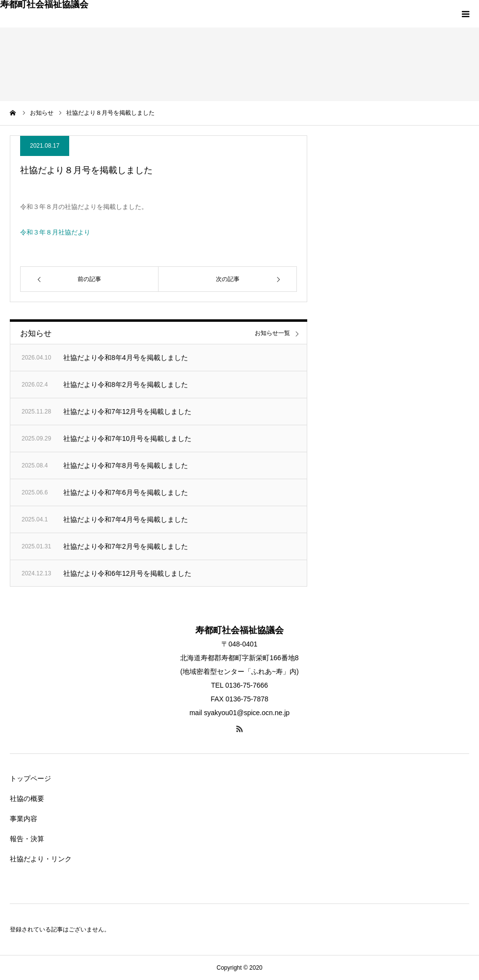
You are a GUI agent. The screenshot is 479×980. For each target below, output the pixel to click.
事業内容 (24, 819)
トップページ (30, 778)
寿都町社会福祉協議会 (44, 4)
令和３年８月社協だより (55, 232)
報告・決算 (27, 839)
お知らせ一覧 (272, 333)
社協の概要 (27, 799)
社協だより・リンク (41, 859)
